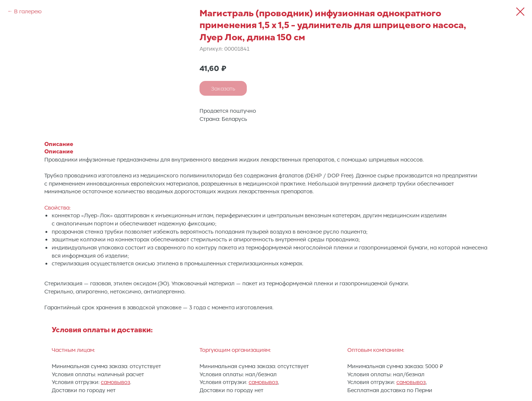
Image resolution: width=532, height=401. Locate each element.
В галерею (28, 11)
